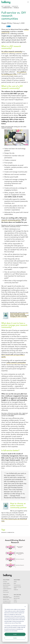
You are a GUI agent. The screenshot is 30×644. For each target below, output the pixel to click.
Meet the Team (17, 598)
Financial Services (17, 585)
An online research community (12, 52)
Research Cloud (6, 599)
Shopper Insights (6, 583)
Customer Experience (7, 589)
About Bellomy (17, 597)
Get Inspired (6, 6)
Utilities (15, 582)
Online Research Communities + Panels (7, 597)
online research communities (16, 363)
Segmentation (6, 587)
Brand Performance (7, 585)
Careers (15, 600)
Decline (15, 638)
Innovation (5, 582)
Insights (15, 6)
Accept (15, 634)
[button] (28, 2)
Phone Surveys (6, 592)
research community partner (11, 220)
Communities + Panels (11, 8)
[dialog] (15, 623)
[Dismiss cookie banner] (25, 607)
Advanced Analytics (7, 603)
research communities (8, 533)
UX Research (5, 590)
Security (15, 602)
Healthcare (16, 590)
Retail (15, 583)
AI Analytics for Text (7, 601)
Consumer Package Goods (17, 587)
